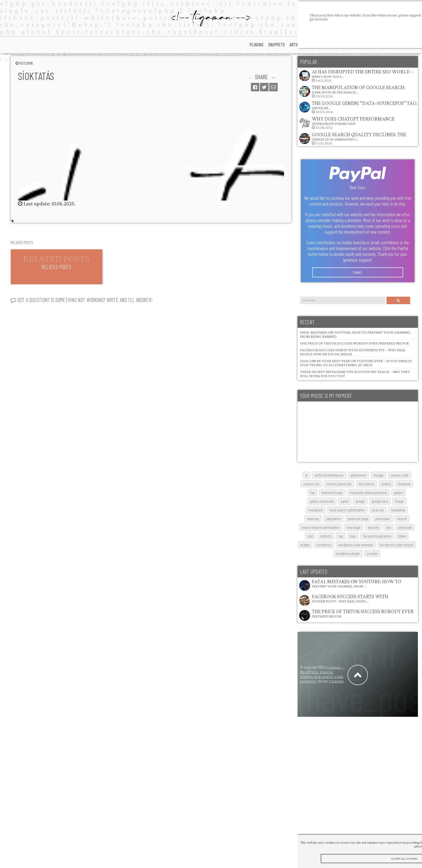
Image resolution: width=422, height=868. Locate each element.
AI (306, 475)
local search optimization (347, 510)
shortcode (405, 527)
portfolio (279, 63)
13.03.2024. (353, 138)
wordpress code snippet (397, 545)
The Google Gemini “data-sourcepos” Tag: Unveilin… (365, 105)
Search (398, 300)
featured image (332, 492)
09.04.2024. (352, 91)
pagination (333, 519)
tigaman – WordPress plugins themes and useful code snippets (322, 674)
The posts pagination (377, 536)
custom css (311, 484)
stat (310, 536)
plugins (256, 44)
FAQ (313, 492)
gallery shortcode (322, 501)
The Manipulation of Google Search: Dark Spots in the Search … (359, 89)
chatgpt (378, 475)
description (366, 484)
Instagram (316, 510)
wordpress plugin (348, 553)
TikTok (402, 536)
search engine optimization (321, 527)
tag (341, 536)
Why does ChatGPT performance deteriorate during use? (353, 121)
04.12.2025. (356, 75)
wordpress (324, 545)
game (345, 501)
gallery (399, 492)
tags (353, 536)
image (399, 501)
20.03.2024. (358, 107)
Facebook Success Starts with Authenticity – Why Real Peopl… (350, 598)
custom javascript (339, 484)
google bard (380, 501)
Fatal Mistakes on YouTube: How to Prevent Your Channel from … (357, 583)
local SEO (378, 510)
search (402, 519)
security (373, 527)
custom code (400, 475)
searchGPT (354, 527)
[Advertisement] (333, 432)
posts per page (358, 519)
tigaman (337, 681)
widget (305, 545)
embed (386, 484)
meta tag (313, 519)
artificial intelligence (329, 475)
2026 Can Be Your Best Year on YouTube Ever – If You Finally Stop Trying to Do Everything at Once (356, 363)
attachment (358, 475)
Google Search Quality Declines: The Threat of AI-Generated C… (359, 136)
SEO (389, 527)
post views (383, 519)
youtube (372, 553)
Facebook (404, 484)
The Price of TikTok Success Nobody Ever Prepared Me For (354, 343)
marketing (398, 510)
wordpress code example (356, 545)
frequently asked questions (368, 492)
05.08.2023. (347, 123)
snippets (276, 44)
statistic (326, 536)
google (360, 501)
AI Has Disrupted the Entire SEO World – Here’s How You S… (363, 74)
